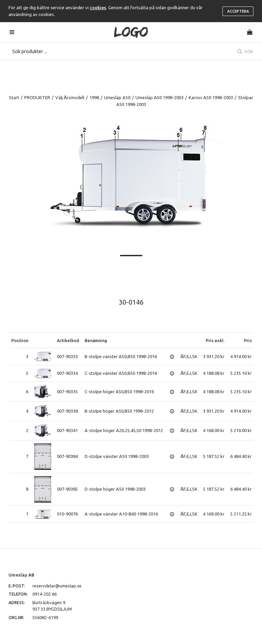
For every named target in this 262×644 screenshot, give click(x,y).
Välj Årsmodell (70, 97)
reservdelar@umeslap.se (57, 586)
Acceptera (238, 11)
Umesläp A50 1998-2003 (159, 97)
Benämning (96, 340)
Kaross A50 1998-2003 (211, 97)
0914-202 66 (45, 594)
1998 (94, 97)
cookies (98, 7)
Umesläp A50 (117, 97)
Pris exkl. (215, 340)
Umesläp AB (21, 575)
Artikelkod (68, 340)
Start (14, 97)
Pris (248, 340)
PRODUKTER (37, 97)
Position (20, 340)
